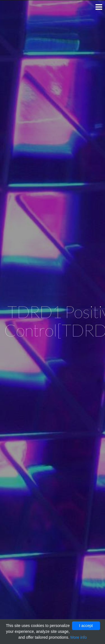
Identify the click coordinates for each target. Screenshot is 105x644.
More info (78, 637)
